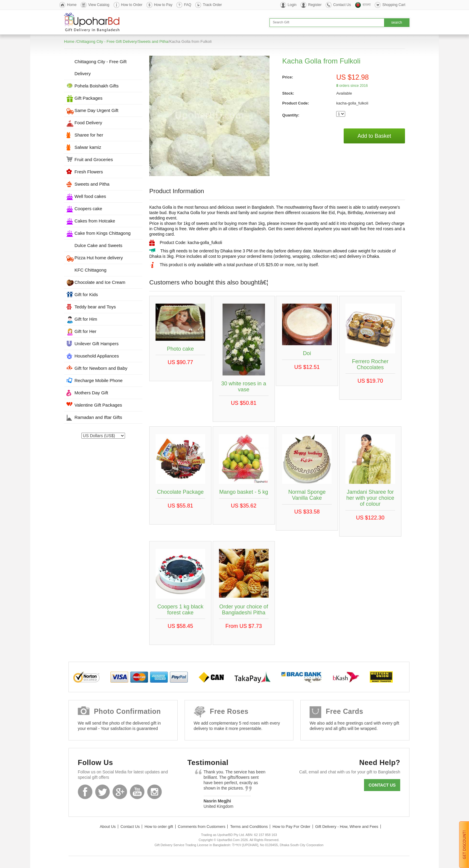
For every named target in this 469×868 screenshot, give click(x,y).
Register (315, 5)
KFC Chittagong (90, 270)
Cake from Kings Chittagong (103, 233)
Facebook (85, 792)
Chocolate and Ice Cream (100, 282)
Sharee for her (89, 135)
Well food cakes (90, 196)
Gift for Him (86, 319)
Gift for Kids (86, 294)
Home (72, 5)
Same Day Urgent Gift (96, 110)
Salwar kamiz (88, 147)
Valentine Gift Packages (98, 405)
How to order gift (159, 827)
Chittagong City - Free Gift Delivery (107, 41)
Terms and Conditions (249, 827)
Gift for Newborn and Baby (101, 368)
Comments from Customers (202, 827)
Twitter (102, 792)
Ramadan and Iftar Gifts (98, 417)
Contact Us (342, 5)
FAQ (188, 5)
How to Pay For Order (291, 827)
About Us (108, 827)
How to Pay (163, 5)
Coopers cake (88, 209)
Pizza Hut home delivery (99, 258)
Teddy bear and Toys (95, 307)
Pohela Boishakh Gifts (97, 86)
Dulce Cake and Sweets (98, 245)
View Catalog (99, 5)
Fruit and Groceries (94, 159)
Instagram (154, 792)
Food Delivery (88, 123)
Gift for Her (85, 331)
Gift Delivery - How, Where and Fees (347, 827)
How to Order (132, 5)
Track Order (212, 5)
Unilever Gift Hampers (97, 344)
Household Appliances (97, 356)
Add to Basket (374, 136)
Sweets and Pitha (153, 41)
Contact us (382, 785)
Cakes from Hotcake (95, 221)
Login (292, 5)
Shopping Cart (394, 5)
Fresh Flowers (89, 172)
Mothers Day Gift (91, 393)
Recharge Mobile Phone (99, 380)
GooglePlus (120, 792)
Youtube (137, 792)
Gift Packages (88, 98)
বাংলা (367, 5)
